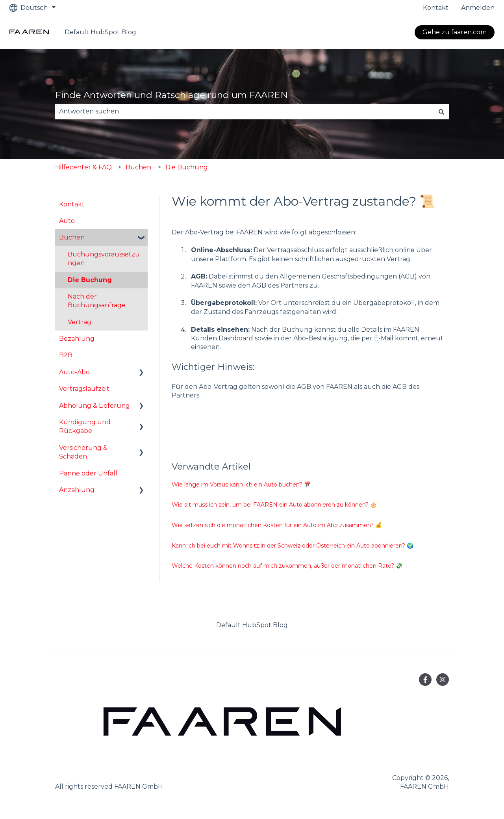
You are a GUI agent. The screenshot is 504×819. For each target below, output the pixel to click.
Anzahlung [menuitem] (77, 490)
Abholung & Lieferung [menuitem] (94, 406)
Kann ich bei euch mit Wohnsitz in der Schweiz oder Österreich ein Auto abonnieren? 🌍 (293, 546)
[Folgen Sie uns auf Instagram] (443, 680)
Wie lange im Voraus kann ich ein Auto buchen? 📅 (241, 485)
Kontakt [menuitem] (72, 204)
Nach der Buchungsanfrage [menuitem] (97, 301)
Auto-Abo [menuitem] (74, 372)
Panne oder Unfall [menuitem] (88, 473)
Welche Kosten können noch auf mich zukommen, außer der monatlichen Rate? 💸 (287, 566)
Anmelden (478, 8)
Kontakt (436, 8)
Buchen (138, 167)
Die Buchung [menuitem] (90, 280)
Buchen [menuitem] (72, 237)
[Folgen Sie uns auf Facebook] (425, 680)
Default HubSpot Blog (100, 32)
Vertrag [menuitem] (80, 322)
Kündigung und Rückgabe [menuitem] (85, 426)
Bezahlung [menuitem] (77, 339)
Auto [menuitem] (67, 221)
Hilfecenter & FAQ (83, 167)
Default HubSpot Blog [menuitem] (252, 625)
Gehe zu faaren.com (455, 32)
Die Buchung (187, 167)
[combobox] (245, 111)
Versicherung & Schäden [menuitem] (83, 452)
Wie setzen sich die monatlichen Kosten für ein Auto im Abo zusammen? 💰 (277, 525)
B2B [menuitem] (66, 355)
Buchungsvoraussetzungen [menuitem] (104, 259)
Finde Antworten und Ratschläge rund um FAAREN (171, 95)
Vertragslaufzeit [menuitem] (84, 389)
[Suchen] (441, 111)
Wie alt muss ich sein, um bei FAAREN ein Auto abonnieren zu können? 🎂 (274, 505)
